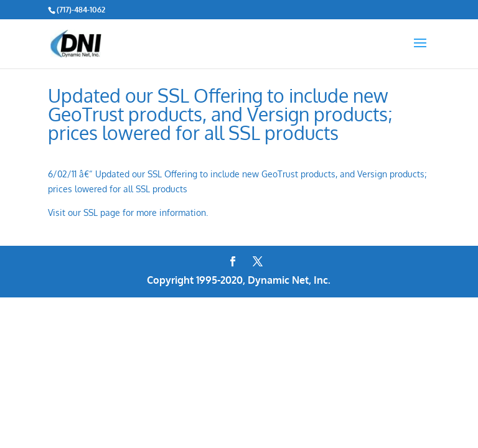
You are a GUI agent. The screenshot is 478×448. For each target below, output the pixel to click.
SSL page (102, 212)
